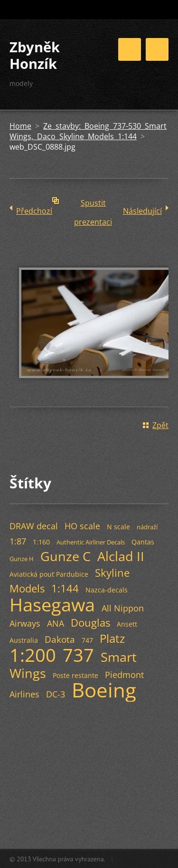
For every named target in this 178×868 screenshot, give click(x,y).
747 (87, 640)
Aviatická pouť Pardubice (49, 574)
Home (20, 126)
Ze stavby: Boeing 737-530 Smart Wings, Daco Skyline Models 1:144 (88, 131)
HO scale (82, 526)
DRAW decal (34, 526)
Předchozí (34, 211)
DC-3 (56, 694)
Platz (112, 638)
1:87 (18, 541)
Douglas (90, 623)
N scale (118, 527)
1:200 (33, 655)
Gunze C (66, 556)
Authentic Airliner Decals (91, 542)
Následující (142, 211)
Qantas (143, 542)
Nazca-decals (107, 590)
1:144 (65, 588)
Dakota (60, 639)
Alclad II (121, 556)
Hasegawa (52, 604)
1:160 (41, 542)
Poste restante (75, 675)
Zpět (160, 425)
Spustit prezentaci (93, 205)
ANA (56, 623)
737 (78, 655)
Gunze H (22, 559)
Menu (157, 49)
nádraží (147, 527)
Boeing (104, 690)
